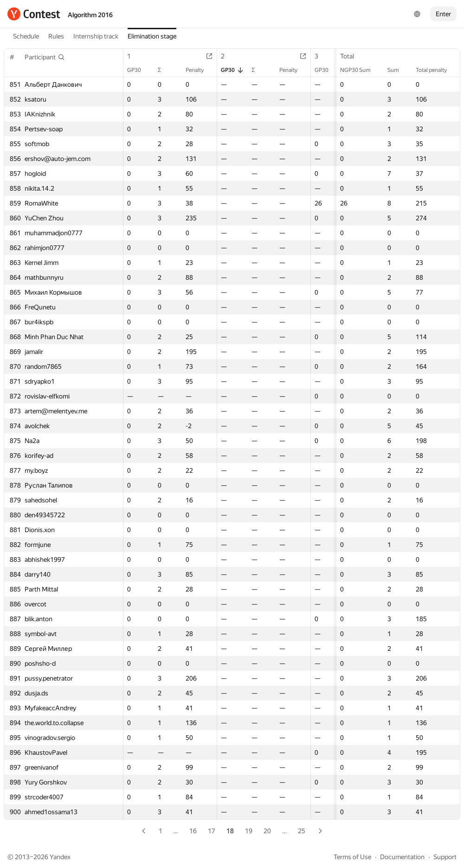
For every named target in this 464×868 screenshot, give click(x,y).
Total (352, 56)
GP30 (139, 70)
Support (445, 857)
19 (249, 831)
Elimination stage (152, 36)
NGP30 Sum (360, 70)
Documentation (402, 857)
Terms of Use (352, 857)
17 (212, 831)
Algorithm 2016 (90, 15)
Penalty (199, 70)
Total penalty (436, 70)
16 (193, 831)
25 (302, 831)
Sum (398, 70)
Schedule (26, 36)
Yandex (60, 857)
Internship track (96, 36)
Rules (56, 36)
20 (267, 831)
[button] (45, 57)
